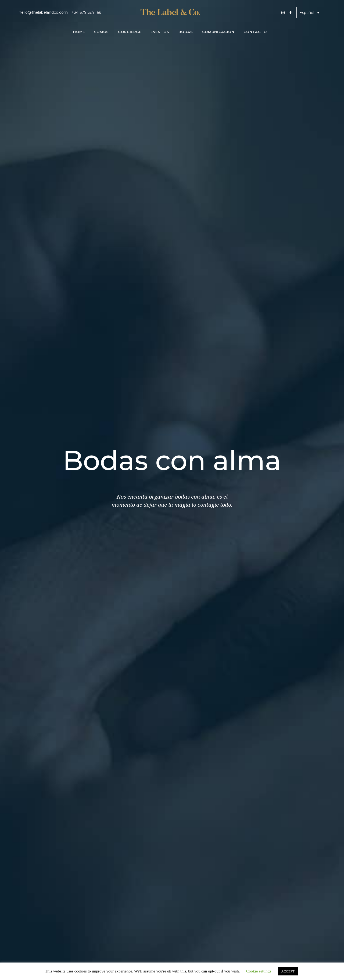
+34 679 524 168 (87, 12)
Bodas (186, 32)
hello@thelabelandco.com (43, 12)
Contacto (255, 32)
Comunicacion (218, 32)
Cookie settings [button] (259, 971)
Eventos (160, 32)
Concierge (130, 32)
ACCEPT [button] (288, 971)
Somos (101, 32)
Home (79, 32)
